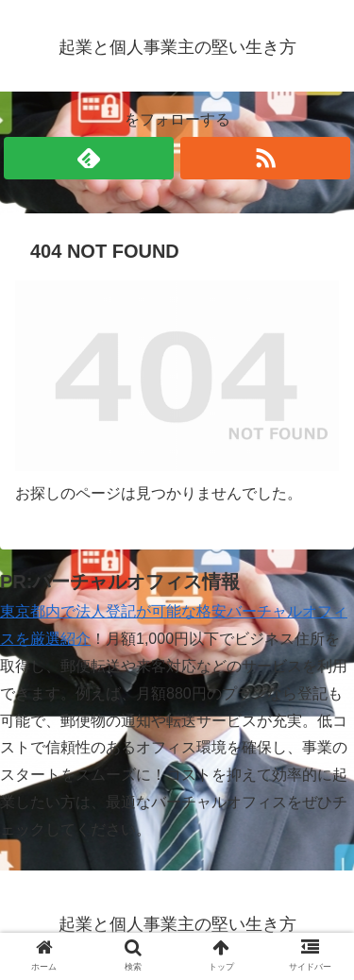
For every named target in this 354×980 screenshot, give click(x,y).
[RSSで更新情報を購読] (265, 158)
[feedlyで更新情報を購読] (89, 158)
